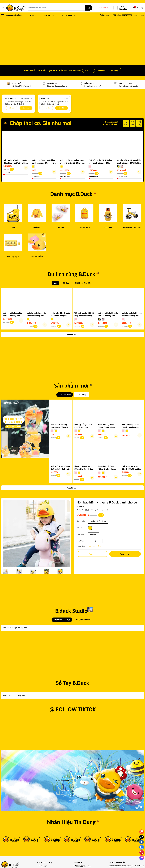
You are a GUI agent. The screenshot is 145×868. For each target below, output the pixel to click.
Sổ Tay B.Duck (72, 726)
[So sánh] (80, 542)
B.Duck (87, 545)
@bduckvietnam (63, 833)
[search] (91, 8)
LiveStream (105, 8)
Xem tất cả (72, 343)
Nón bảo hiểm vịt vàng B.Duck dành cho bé (107, 537)
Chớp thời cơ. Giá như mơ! (40, 131)
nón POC (93, 570)
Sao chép (115, 79)
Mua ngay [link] (88, 79)
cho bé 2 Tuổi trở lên (98, 556)
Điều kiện (12, 116)
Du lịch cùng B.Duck (71, 282)
